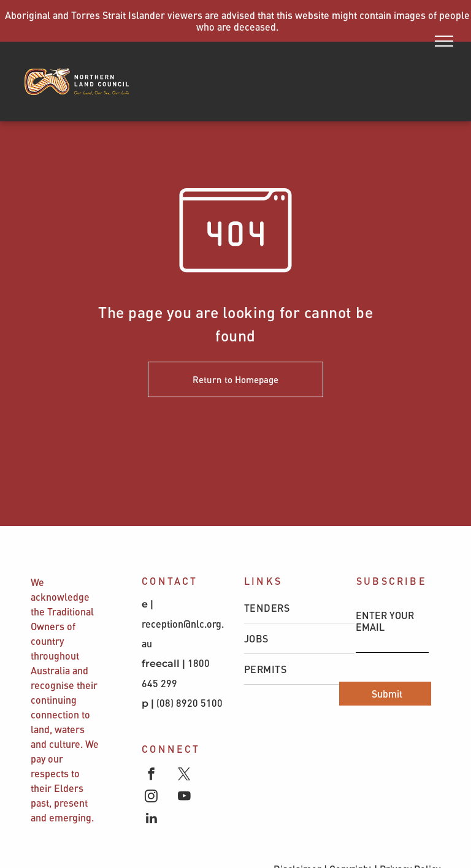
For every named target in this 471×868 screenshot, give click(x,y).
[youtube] (184, 798)
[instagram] (151, 798)
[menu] (444, 41)
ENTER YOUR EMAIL (385, 621)
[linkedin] (151, 820)
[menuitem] (299, 608)
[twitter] (184, 775)
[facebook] (151, 775)
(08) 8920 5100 (191, 703)
